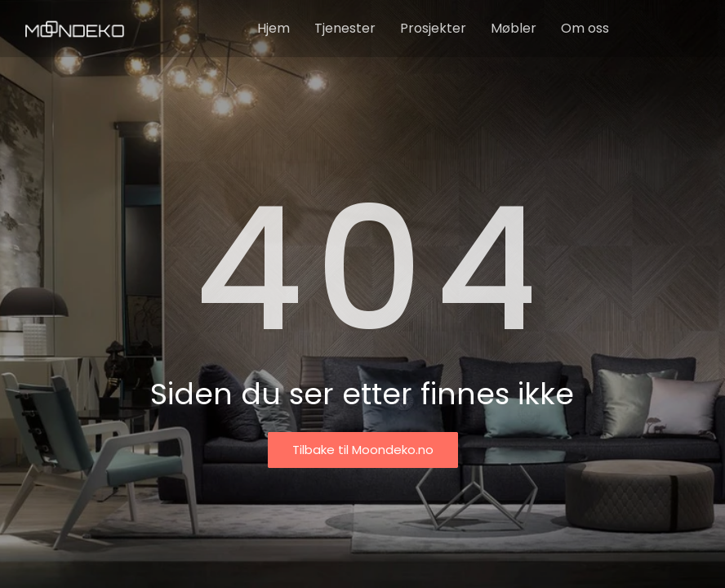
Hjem (274, 28)
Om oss (585, 28)
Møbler (514, 28)
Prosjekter (433, 28)
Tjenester (345, 28)
